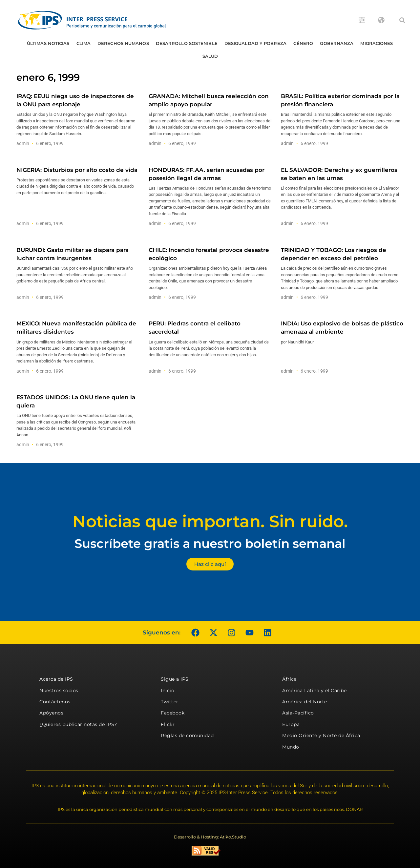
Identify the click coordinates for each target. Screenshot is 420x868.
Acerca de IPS (56, 679)
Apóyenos (51, 713)
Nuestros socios (59, 691)
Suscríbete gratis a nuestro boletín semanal (210, 543)
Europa (291, 724)
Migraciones (377, 43)
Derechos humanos (123, 43)
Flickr (168, 724)
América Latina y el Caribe (314, 691)
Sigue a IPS (175, 679)
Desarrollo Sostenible (187, 43)
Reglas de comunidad (187, 735)
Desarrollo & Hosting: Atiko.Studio (210, 837)
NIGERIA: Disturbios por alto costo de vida (77, 170)
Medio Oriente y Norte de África (321, 735)
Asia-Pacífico (298, 713)
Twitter (170, 702)
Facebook (173, 713)
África (289, 679)
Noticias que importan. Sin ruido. (210, 521)
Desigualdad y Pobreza (255, 43)
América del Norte (305, 702)
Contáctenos (55, 702)
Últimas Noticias (48, 43)
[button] (402, 20)
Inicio (168, 691)
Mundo (291, 747)
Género (303, 43)
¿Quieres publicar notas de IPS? (78, 724)
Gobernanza (337, 43)
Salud (210, 56)
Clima (84, 43)
